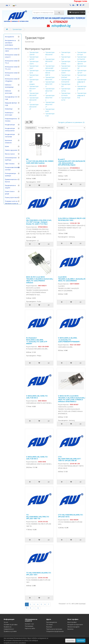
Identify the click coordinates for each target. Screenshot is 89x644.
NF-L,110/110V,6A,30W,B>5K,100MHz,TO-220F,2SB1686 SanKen (42, 161)
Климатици (9, 181)
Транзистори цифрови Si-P (82, 89)
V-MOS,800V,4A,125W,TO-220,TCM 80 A (37, 397)
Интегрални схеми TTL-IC (11, 134)
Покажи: (61, 128)
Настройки (70, 641)
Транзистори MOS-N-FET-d (34, 100)
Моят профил (72, 622)
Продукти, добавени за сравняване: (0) (71, 122)
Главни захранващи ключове (9, 47)
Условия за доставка (11, 625)
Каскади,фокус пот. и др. (11, 170)
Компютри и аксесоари (9, 186)
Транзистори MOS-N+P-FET (34, 89)
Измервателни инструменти (10, 98)
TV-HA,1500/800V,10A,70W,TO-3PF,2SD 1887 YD (38, 517)
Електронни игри (11, 82)
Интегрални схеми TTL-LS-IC (11, 140)
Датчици (8, 63)
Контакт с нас (29, 624)
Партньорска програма (54, 629)
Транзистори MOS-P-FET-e (50, 98)
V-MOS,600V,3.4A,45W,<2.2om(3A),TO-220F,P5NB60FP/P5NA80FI (69, 340)
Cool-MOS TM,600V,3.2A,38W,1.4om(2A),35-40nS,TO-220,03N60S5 (72, 279)
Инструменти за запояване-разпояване (10, 115)
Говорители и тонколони (10, 54)
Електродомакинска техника (12, 77)
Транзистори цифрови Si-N (82, 82)
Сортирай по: (31, 128)
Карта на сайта (30, 628)
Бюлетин (70, 629)
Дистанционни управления (10, 71)
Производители (52, 622)
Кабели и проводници (9, 158)
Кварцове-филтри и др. (11, 176)
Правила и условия (10, 631)
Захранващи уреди (12, 93)
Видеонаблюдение (12, 41)
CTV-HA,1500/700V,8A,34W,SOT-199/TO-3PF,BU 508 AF (70, 459)
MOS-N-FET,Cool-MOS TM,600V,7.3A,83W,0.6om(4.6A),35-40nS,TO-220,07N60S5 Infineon (41, 280)
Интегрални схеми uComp (11, 146)
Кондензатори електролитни (10, 202)
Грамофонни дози (11, 59)
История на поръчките (75, 625)
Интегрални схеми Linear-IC (11, 128)
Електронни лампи (11, 90)
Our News (49, 625)
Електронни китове (11, 86)
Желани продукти (73, 627)
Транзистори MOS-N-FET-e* (50, 61)
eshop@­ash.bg (61, 26)
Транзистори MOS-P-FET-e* (50, 105)
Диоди (7, 66)
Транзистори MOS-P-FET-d (50, 84)
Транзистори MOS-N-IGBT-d (50, 73)
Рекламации (29, 626)
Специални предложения (55, 631)
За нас (6, 622)
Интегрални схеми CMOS (11, 122)
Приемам (81, 641)
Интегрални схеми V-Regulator (11, 152)
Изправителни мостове (10, 104)
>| (38, 608)
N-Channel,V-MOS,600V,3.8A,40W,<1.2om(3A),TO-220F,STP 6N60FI (37, 341)
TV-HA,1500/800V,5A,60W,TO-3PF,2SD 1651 (39, 574)
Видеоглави (9, 37)
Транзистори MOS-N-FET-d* (34, 107)
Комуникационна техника (11, 192)
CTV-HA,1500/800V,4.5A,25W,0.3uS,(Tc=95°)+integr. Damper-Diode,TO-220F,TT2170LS (39, 221)
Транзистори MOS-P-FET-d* (50, 91)
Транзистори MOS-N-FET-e (50, 55)
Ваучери (49, 627)
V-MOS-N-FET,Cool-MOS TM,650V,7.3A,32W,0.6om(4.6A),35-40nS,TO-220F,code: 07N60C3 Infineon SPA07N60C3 (73, 399)
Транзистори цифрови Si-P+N (82, 95)
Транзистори (17, 29)
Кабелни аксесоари (9, 164)
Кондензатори (10, 197)
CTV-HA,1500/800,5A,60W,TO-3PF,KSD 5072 (71, 516)
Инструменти (9, 109)
